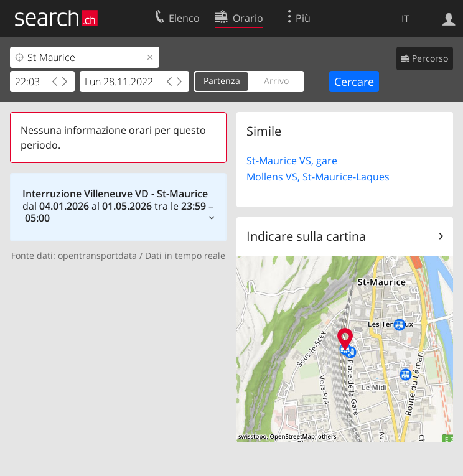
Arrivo (276, 81)
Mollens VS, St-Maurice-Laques (318, 177)
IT (405, 19)
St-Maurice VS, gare (292, 161)
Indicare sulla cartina (306, 236)
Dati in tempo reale (185, 255)
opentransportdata (97, 255)
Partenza (222, 81)
